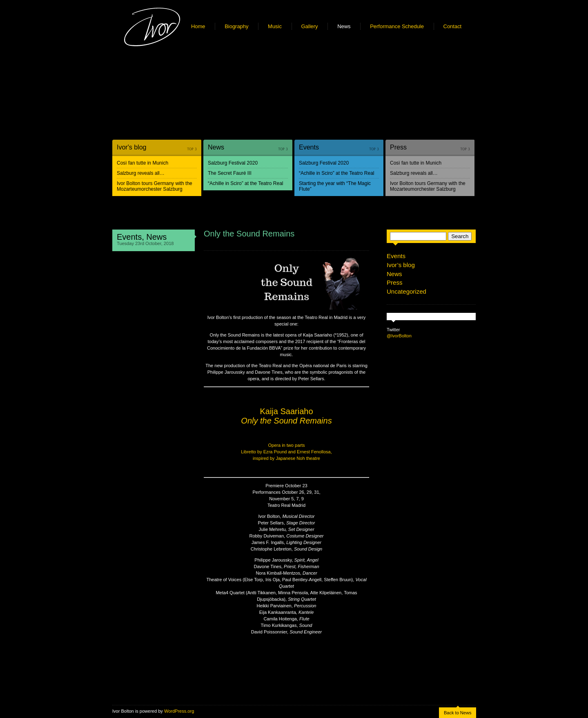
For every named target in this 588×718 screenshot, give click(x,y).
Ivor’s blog (401, 265)
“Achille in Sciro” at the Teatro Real (246, 183)
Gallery (310, 26)
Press (398, 147)
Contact (453, 26)
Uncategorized (406, 291)
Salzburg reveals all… (141, 173)
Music (275, 26)
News (344, 26)
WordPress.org (179, 711)
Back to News (458, 713)
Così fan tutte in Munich (143, 163)
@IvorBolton (399, 336)
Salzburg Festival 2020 (233, 163)
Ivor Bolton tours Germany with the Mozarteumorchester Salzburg (155, 186)
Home (198, 26)
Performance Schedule (397, 26)
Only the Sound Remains (249, 234)
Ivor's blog (131, 147)
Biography (236, 26)
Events (309, 147)
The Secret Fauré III (230, 173)
